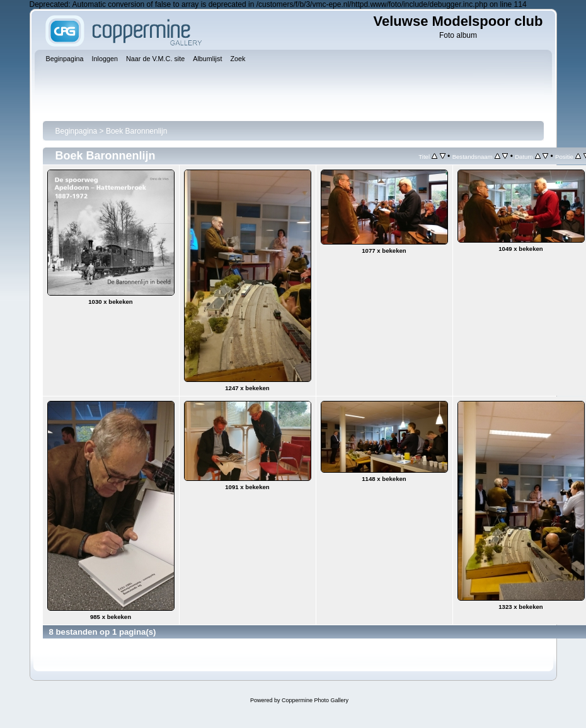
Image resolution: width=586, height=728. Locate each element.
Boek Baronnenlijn (136, 131)
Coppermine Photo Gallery (315, 700)
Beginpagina (77, 131)
